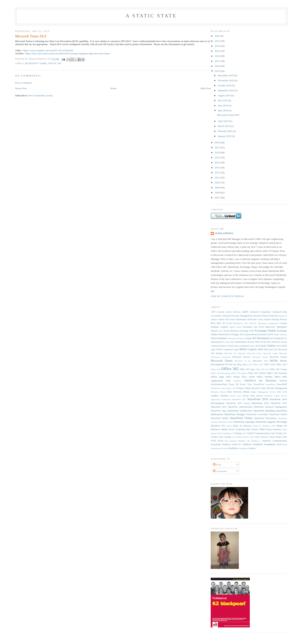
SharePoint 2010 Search (238, 403)
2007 (218, 198)
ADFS (245, 312)
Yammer (252, 448)
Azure (214, 319)
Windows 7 (256, 441)
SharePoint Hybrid (278, 414)
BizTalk (229, 323)
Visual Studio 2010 (278, 437)
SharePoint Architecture (240, 411)
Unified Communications (258, 433)
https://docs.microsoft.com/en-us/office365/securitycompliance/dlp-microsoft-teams (68, 53)
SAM (285, 392)
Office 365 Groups (278, 369)
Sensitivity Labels (272, 396)
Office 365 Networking (220, 373)
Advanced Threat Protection (265, 316)
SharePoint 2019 (219, 407)
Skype (229, 426)
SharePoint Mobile (220, 418)
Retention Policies (218, 392)
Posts (217, 465)
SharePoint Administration (240, 407)
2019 (218, 71)
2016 (218, 152)
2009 (218, 188)
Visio (252, 437)
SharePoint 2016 (279, 403)
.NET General (217, 312)
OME (228, 381)
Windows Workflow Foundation (259, 444)
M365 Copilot (248, 349)
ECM (261, 327)
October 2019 (225, 85)
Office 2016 (216, 369)
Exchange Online (265, 330)
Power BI (233, 384)
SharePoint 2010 (258, 399)
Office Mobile (233, 377)
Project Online (244, 388)
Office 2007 (258, 365)
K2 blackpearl (261, 338)
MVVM (229, 365)
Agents (281, 316)
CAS (246, 323)
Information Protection (237, 338)
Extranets (262, 335)
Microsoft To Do (243, 361)
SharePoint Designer (235, 414)
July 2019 (223, 100)
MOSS (274, 361)
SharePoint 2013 (260, 403)
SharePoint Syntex (225, 422)
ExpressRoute (251, 335)
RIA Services (235, 392)
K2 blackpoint (277, 338)
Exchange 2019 (247, 331)
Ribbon (247, 392)
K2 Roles (227, 342)
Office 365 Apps (247, 369)
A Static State (151, 16)
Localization (244, 346)
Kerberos (223, 346)
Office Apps (217, 377)
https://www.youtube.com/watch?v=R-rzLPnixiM (48, 50)
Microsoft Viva (260, 361)
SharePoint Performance (265, 418)
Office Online (248, 377)
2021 (218, 61)
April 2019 (223, 121)
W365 (213, 441)
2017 (218, 147)
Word (279, 445)
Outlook (283, 381)
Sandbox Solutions (220, 396)
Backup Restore (280, 319)
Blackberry (238, 323)
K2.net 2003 (254, 342)
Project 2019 (231, 388)
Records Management (277, 388)
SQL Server (252, 429)
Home (113, 88)
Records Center (259, 388)
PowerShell (282, 384)
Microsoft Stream (278, 357)
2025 (218, 41)
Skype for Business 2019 (264, 426)
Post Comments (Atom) (41, 95)
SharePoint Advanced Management (270, 407)
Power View (246, 384)
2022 (218, 56)
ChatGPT (252, 323)
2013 (218, 168)
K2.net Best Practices (270, 342)
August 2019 (224, 95)
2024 (218, 46)
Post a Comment (23, 83)
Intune (249, 338)
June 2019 (223, 105)
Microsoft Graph (270, 353)
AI (286, 316)
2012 (218, 173)
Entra (221, 331)
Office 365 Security (277, 373)
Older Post (205, 88)
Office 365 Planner (239, 373)
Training (237, 433)
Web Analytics (231, 441)
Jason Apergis (224, 233)
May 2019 (223, 110)
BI (224, 323)
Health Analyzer (280, 335)
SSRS (262, 429)
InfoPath (222, 338)
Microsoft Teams (36, 63)
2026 (218, 36)
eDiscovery (270, 327)
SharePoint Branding (264, 411)
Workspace (243, 448)
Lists (236, 346)
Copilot (224, 327)
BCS (213, 323)
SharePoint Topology (244, 422)
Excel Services (231, 331)
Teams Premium (273, 429)
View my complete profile (227, 296)
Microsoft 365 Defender (235, 353)
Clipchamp (262, 323)
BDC (219, 323)
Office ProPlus (265, 377)
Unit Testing (276, 433)
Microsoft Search (260, 357)
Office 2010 (269, 365)
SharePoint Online (241, 418)
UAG (244, 433)
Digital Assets (235, 327)
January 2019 (225, 136)
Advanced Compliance (260, 312)
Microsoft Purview (241, 357)
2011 (218, 178)
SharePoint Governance (258, 414)
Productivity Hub (218, 388)
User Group (225, 437)
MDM (260, 350)
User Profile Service (240, 437)
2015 (218, 157)
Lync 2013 (255, 346)
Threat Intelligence (225, 433)
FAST (270, 334)
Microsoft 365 (271, 350)
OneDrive (237, 381)
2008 (218, 193)
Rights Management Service (264, 392)
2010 (218, 183)
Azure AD (223, 319)
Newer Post (21, 88)
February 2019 (225, 131)
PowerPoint (270, 384)
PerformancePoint (219, 384)
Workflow (233, 448)
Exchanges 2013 (237, 335)
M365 (279, 346)
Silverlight (282, 422)
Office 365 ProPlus (257, 373)
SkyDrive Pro (218, 426)
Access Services (233, 312)
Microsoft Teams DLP (31, 36)
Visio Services (261, 437)
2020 (218, 66)
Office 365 (55, 63)
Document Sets (250, 327)
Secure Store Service (253, 396)
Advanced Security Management (237, 316)
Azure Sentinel (264, 319)
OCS (250, 365)
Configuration (273, 323)
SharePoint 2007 (239, 399)
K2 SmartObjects (239, 342)
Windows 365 (244, 441)
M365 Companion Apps (228, 350)
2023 (218, 51)
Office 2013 (281, 365)
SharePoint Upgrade (266, 422)
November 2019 (226, 80)
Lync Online (268, 346)
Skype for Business (242, 426)
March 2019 (224, 126)
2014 (218, 162)
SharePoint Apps (219, 411)
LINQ (230, 346)
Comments (220, 471)
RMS (279, 392)
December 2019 (226, 75)
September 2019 (226, 90)
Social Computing (237, 429)
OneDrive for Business (260, 380)
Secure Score (236, 396)
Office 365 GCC (262, 369)
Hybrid (214, 338)
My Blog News (240, 365)
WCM (220, 441)
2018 (218, 142)
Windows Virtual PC (232, 445)
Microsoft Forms (254, 353)
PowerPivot (259, 384)
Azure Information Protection (243, 319)
